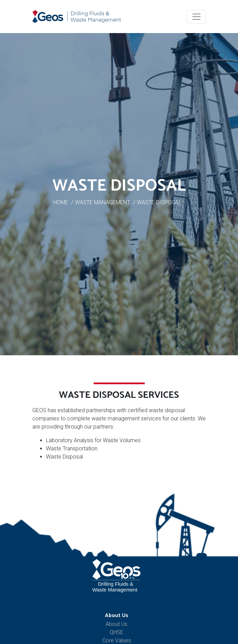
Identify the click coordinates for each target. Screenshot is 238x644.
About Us (117, 616)
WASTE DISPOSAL (159, 202)
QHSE (116, 632)
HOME (61, 202)
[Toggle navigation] (196, 17)
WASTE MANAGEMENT (102, 202)
